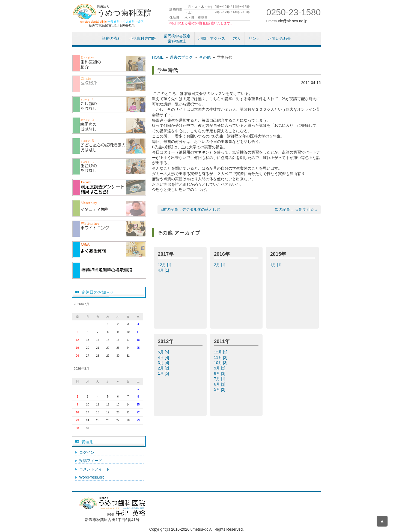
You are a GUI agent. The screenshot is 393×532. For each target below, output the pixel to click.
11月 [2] (221, 357)
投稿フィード (91, 461)
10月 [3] (221, 363)
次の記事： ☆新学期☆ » (296, 209)
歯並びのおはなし (109, 167)
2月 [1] (220, 265)
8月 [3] (220, 373)
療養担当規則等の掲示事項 (109, 270)
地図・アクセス (212, 38)
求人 (237, 38)
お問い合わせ (279, 38)
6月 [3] (220, 384)
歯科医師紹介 (109, 63)
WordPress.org (92, 477)
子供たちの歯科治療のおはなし (109, 146)
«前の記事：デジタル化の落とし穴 (190, 209)
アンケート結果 (109, 187)
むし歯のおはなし (109, 105)
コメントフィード (94, 469)
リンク (254, 38)
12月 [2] (221, 352)
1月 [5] (164, 373)
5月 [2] (220, 389)
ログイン (87, 452)
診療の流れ (112, 38)
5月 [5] (164, 352)
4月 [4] (164, 357)
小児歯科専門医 (142, 38)
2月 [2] (164, 368)
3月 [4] (164, 363)
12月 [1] (165, 265)
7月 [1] (220, 379)
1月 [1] (276, 265)
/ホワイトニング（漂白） (109, 229)
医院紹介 (109, 84)
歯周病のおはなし (109, 125)
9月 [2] (220, 368)
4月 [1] (164, 270)
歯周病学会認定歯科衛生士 (177, 39)
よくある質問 (109, 250)
